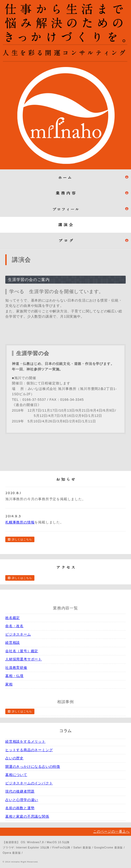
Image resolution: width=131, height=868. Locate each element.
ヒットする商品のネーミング (29, 750)
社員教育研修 (16, 668)
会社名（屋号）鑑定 (22, 651)
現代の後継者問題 (20, 791)
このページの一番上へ (111, 831)
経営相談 (13, 643)
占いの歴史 (14, 758)
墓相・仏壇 (14, 676)
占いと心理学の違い (22, 800)
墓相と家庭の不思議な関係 (27, 816)
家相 (9, 684)
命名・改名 (14, 626)
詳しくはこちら (22, 539)
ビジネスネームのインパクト (29, 783)
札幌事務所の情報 (20, 522)
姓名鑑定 (13, 618)
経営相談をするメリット (25, 741)
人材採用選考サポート (24, 659)
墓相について (16, 775)
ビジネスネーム (18, 634)
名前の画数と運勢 (20, 808)
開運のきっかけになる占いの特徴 (33, 767)
